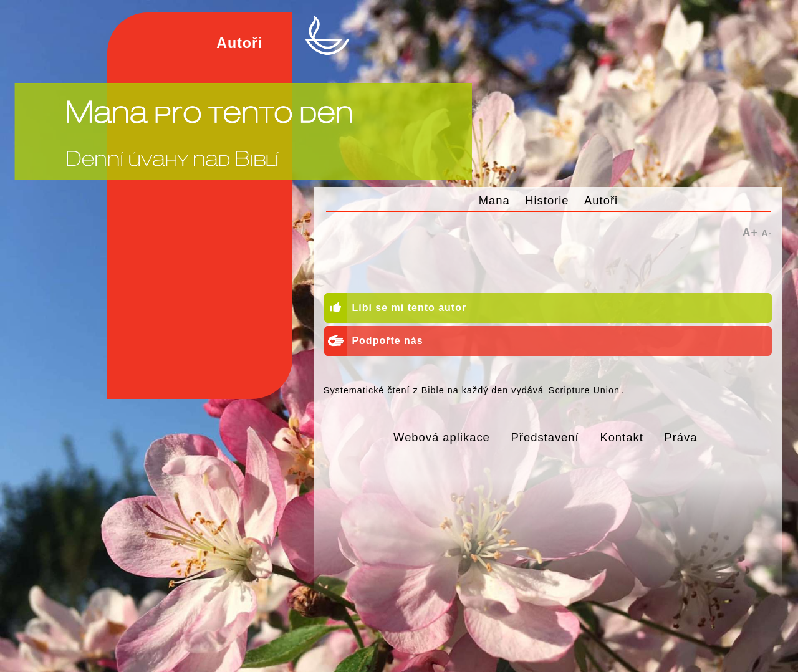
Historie (547, 200)
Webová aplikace (442, 437)
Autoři (601, 200)
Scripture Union (584, 390)
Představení (545, 437)
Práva (680, 437)
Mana (494, 200)
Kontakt (621, 437)
